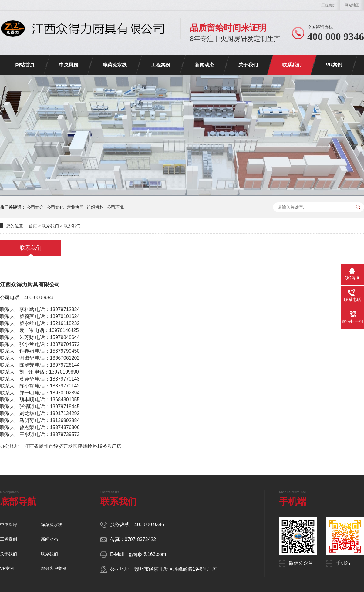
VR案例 (334, 65)
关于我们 (248, 65)
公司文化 (55, 207)
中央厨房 (69, 65)
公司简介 (35, 207)
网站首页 (25, 65)
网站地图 (352, 5)
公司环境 (115, 207)
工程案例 (329, 5)
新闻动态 (204, 65)
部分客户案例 (54, 568)
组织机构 (95, 207)
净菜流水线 (115, 65)
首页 (33, 226)
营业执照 (75, 207)
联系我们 (292, 65)
